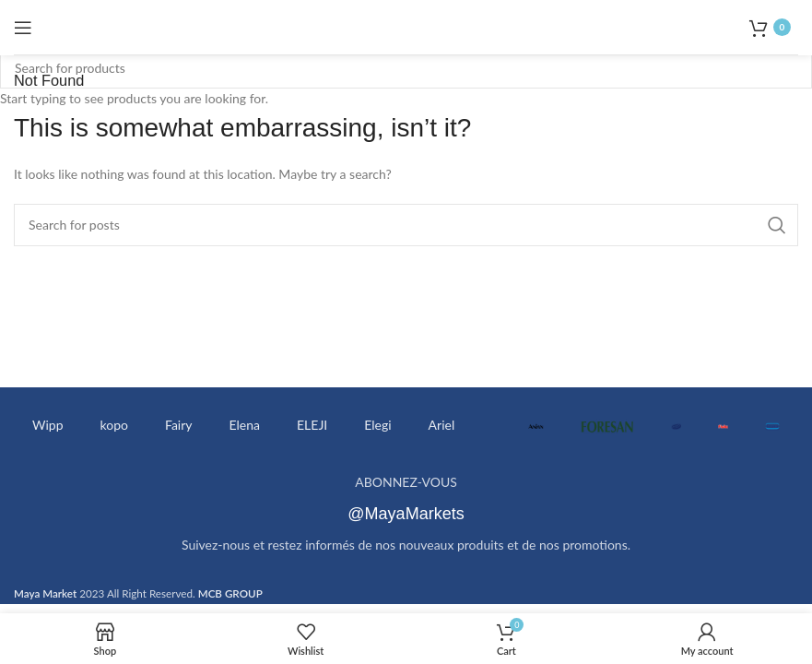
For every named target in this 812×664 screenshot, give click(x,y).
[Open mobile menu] (23, 28)
